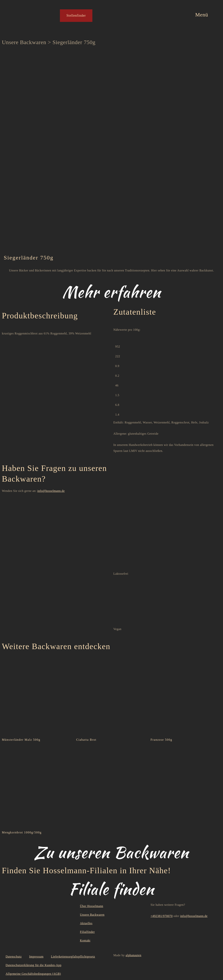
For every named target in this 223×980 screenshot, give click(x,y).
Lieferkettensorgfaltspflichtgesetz (73, 957)
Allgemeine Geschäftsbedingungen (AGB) (33, 974)
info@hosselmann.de (51, 491)
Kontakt (85, 940)
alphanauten (133, 955)
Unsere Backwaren (24, 42)
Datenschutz (14, 957)
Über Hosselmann (92, 906)
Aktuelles (86, 923)
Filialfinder (87, 932)
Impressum (36, 957)
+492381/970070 (162, 916)
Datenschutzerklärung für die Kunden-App (33, 965)
